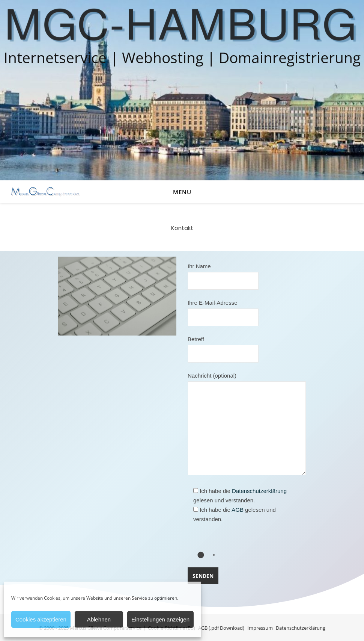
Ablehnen (99, 619)
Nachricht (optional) (247, 424)
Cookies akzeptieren (41, 619)
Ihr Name (223, 274)
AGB (238, 510)
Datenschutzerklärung (259, 491)
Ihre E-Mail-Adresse (223, 310)
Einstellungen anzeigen (160, 619)
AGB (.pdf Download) (221, 628)
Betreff (223, 346)
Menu (182, 192)
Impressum (260, 628)
